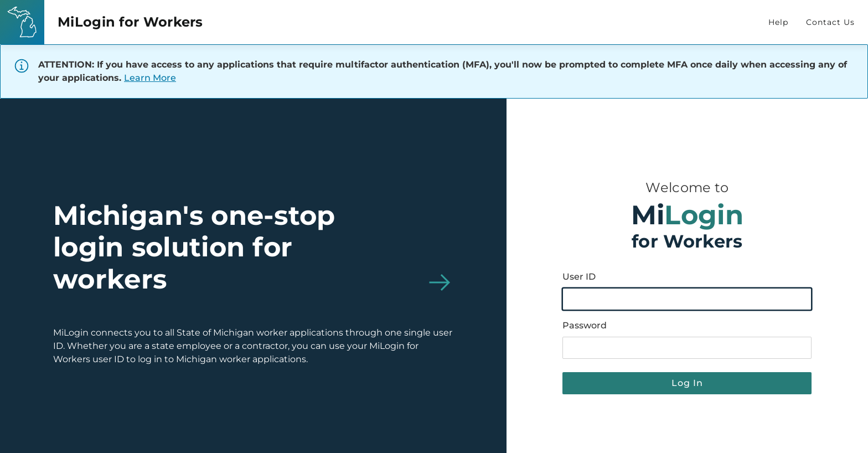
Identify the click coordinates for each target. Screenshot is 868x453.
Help (778, 22)
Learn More (150, 78)
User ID (579, 277)
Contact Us (830, 22)
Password (585, 325)
